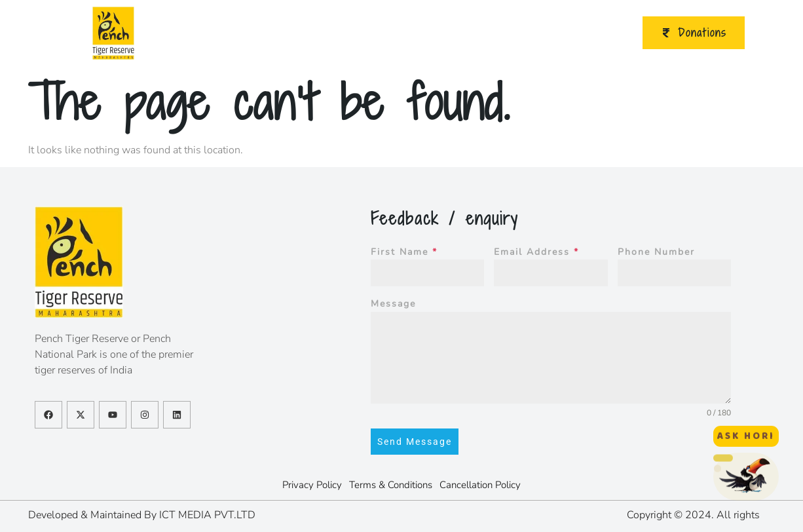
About (229, 33)
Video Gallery (541, 33)
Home (169, 33)
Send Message (415, 442)
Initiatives (467, 33)
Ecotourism (302, 33)
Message (393, 304)
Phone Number (656, 252)
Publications (382, 33)
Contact (602, 33)
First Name (404, 252)
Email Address (536, 252)
